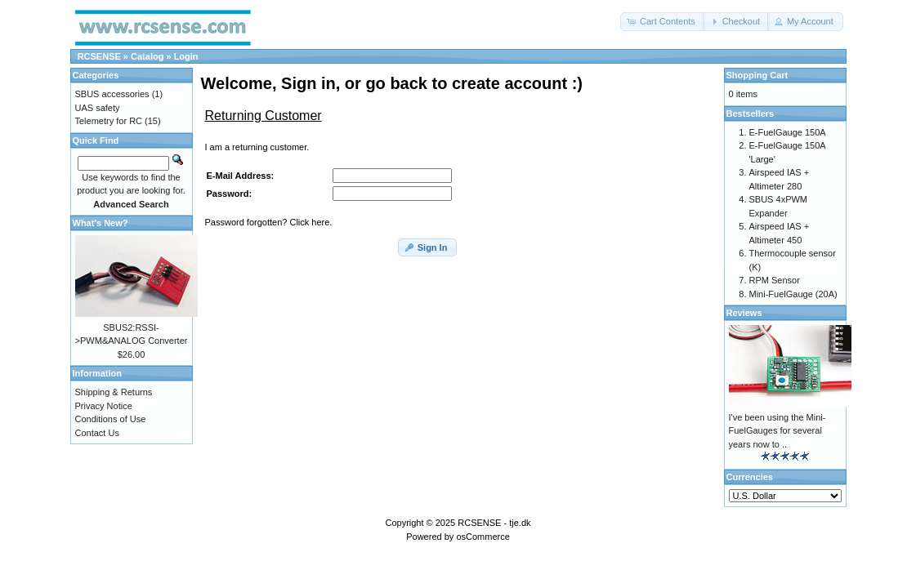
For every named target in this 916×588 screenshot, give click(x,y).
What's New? (101, 223)
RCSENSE (99, 56)
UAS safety (98, 108)
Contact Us (97, 433)
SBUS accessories (112, 94)
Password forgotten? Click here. (269, 222)
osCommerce (483, 537)
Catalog (147, 56)
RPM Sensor (775, 280)
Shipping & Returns (114, 392)
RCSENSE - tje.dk (494, 523)
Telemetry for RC (109, 121)
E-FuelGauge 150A (788, 132)
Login (186, 56)
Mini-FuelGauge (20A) (793, 294)
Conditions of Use (111, 419)
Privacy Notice (104, 406)
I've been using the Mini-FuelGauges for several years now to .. (777, 431)
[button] (663, 22)
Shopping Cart (757, 75)
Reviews (744, 313)
